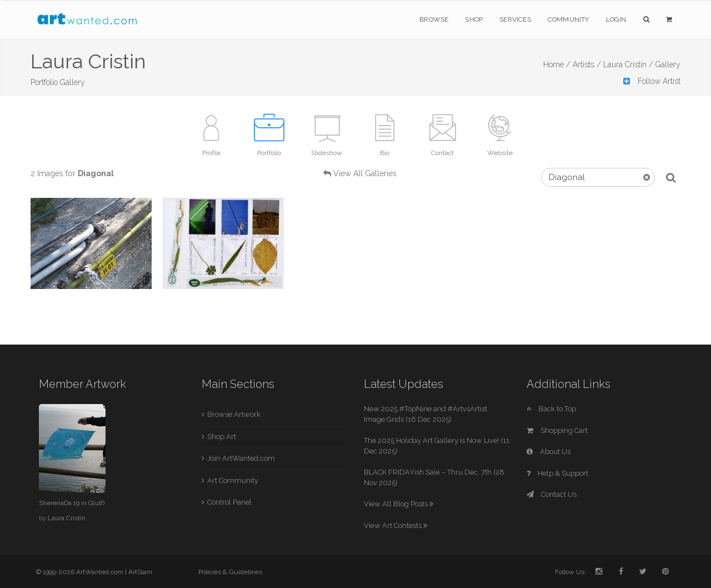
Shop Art (222, 437)
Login (616, 19)
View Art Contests (395, 525)
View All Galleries (365, 173)
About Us (549, 452)
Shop (474, 19)
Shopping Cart (557, 430)
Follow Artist (652, 81)
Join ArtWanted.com (241, 458)
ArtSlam (140, 572)
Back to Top (551, 409)
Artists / (587, 64)
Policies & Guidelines (230, 572)
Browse (434, 19)
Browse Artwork (234, 414)
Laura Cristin (67, 518)
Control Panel (229, 502)
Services (515, 19)
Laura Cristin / (628, 64)
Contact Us (552, 494)
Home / (557, 64)
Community (569, 19)
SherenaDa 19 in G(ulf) (72, 503)
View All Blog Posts (399, 504)
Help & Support (557, 473)
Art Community (233, 480)
